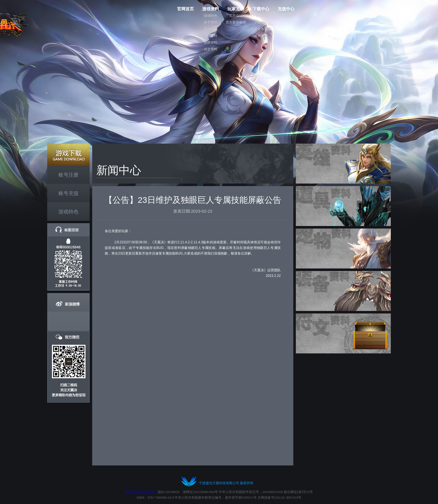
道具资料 (211, 36)
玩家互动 (236, 9)
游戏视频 (261, 36)
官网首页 (185, 9)
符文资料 (211, 49)
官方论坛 (236, 16)
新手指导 (211, 22)
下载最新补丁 (261, 29)
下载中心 (261, 9)
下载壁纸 (261, 22)
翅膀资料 (211, 42)
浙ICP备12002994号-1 (141, 492)
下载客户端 (261, 16)
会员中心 (286, 16)
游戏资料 (211, 9)
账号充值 (68, 193)
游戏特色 (211, 16)
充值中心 (286, 9)
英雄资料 (211, 29)
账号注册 (68, 175)
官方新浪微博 (236, 22)
